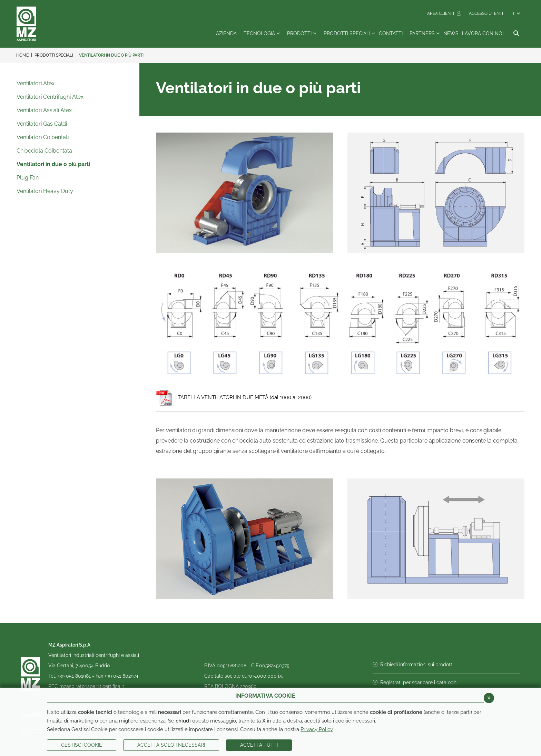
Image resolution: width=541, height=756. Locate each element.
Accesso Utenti (486, 13)
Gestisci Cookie (82, 745)
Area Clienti (444, 13)
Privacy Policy (317, 729)
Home (22, 55)
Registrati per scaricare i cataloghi (415, 682)
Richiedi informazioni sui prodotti (413, 665)
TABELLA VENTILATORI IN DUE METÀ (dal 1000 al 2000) (234, 398)
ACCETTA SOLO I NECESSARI (171, 745)
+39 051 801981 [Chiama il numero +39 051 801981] (75, 676)
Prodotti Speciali (54, 55)
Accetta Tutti (259, 745)
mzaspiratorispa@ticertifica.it (92, 686)
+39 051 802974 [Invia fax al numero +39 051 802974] (121, 676)
